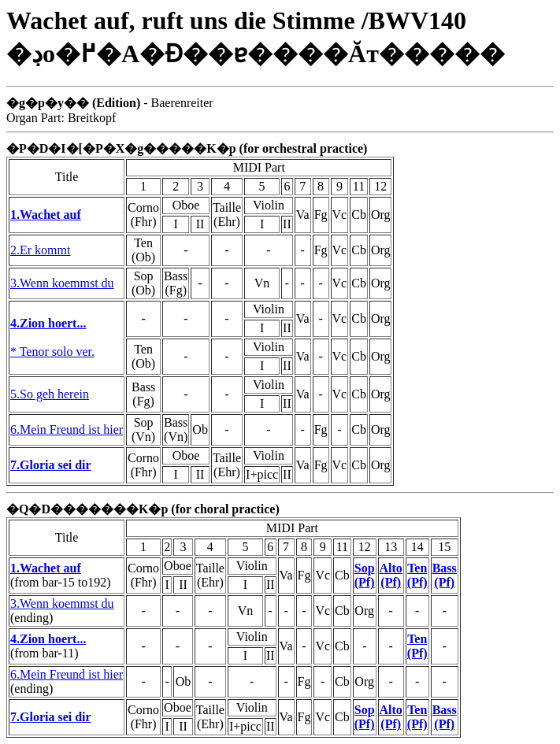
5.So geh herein (50, 394)
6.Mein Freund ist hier (67, 429)
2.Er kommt (40, 250)
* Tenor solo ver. (52, 352)
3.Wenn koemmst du (62, 283)
